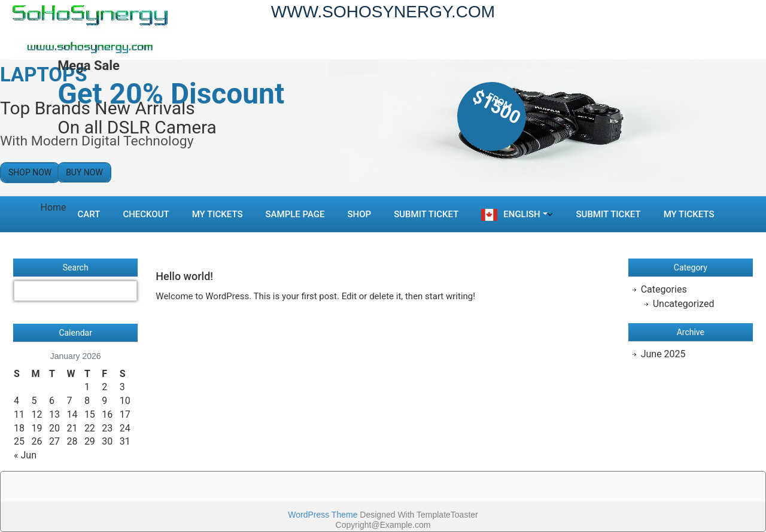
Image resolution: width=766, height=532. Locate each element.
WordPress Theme (323, 515)
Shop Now (30, 172)
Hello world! (184, 276)
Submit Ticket (426, 214)
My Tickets (218, 214)
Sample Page (295, 214)
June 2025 (663, 354)
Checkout (146, 214)
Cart (89, 214)
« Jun (25, 455)
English (522, 214)
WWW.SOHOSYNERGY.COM (383, 12)
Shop (360, 214)
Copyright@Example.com (383, 525)
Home (54, 207)
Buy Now (84, 172)
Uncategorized (684, 304)
